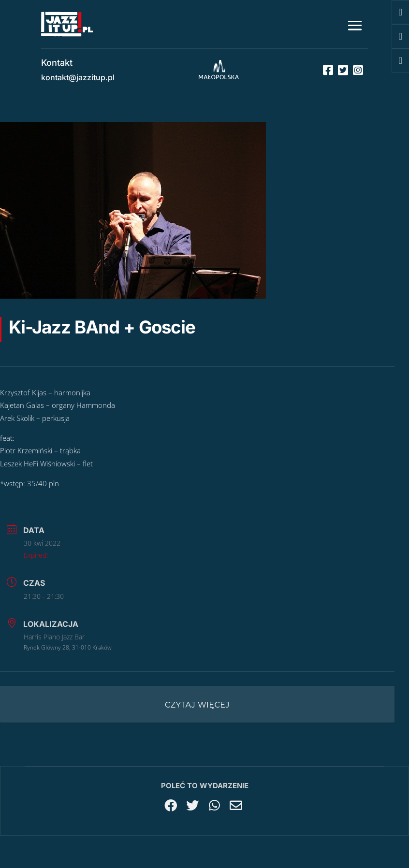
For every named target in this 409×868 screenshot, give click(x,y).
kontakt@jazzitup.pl (78, 77)
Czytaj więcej (197, 705)
